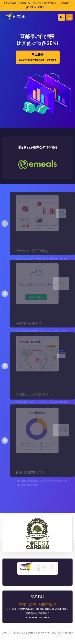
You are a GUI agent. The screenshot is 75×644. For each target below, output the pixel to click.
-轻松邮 (16, 633)
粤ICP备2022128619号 (60, 633)
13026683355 (37, 7)
